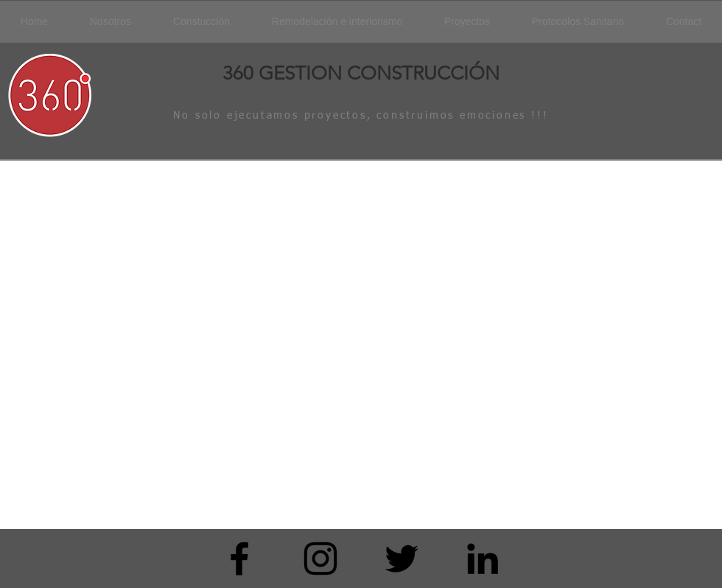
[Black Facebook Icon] (239, 559)
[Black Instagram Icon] (320, 559)
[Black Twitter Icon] (402, 559)
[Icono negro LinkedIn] (483, 559)
